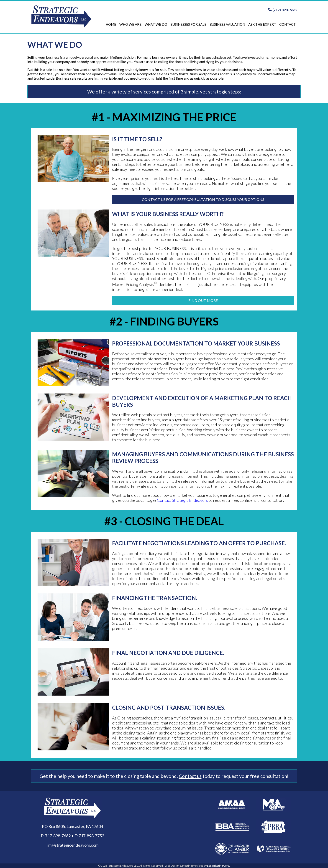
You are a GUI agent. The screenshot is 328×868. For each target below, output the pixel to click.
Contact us (190, 776)
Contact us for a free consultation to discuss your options (203, 199)
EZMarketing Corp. (218, 866)
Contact (287, 24)
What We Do (156, 24)
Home (111, 24)
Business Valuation (227, 24)
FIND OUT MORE (203, 300)
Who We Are (130, 24)
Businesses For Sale (188, 24)
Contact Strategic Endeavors (182, 500)
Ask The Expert (262, 24)
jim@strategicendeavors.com (72, 845)
